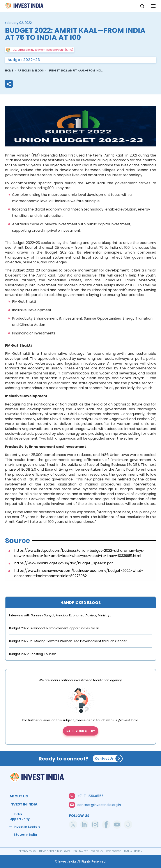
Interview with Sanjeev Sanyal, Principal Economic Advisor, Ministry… (60, 615)
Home (25, 7)
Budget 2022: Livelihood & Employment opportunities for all (54, 628)
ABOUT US (19, 796)
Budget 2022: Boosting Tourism (33, 654)
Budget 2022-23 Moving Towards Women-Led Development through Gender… (69, 641)
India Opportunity (19, 817)
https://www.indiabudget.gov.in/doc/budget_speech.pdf (64, 563)
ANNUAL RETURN (133, 851)
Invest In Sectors (27, 827)
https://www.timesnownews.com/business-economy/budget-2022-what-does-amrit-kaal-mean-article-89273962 (79, 573)
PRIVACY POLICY (27, 851)
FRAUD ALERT (80, 851)
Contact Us (104, 758)
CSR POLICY (97, 851)
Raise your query (81, 731)
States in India (25, 835)
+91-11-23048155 (90, 796)
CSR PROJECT (113, 851)
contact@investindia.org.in (99, 805)
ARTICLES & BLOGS (31, 70)
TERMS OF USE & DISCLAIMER (55, 851)
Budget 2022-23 (24, 60)
